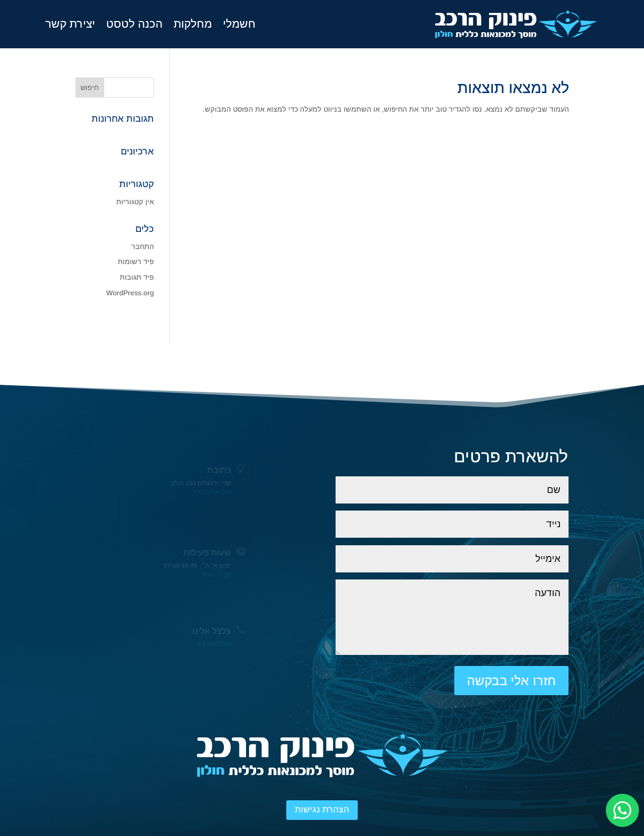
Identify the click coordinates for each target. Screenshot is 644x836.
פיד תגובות (137, 277)
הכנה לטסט (134, 24)
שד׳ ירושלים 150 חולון (201, 483)
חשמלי (239, 24)
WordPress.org (130, 293)
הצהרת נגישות (322, 810)
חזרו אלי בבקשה (511, 681)
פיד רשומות (136, 262)
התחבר (143, 246)
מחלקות (193, 24)
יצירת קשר (70, 24)
